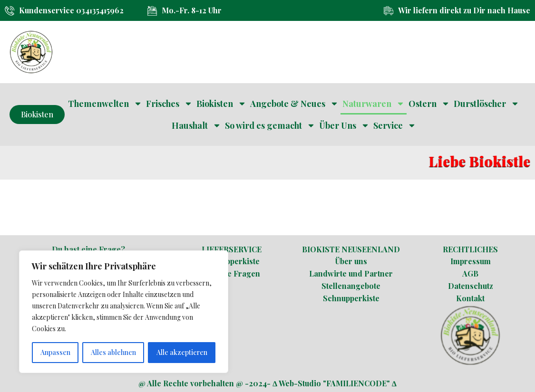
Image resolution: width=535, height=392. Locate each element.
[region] (124, 312)
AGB (470, 273)
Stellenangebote (351, 286)
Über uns (351, 261)
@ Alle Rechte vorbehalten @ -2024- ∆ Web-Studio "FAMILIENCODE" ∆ (267, 383)
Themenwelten (105, 104)
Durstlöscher (486, 104)
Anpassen (55, 352)
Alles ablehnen (113, 352)
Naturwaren (374, 104)
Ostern (429, 104)
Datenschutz (471, 286)
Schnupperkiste (231, 261)
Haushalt (196, 125)
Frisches (169, 104)
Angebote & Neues (294, 104)
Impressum (471, 261)
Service (395, 125)
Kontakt (470, 298)
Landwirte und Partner (351, 273)
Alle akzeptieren (182, 352)
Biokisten (221, 104)
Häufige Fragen (232, 273)
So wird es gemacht (270, 125)
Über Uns (344, 125)
